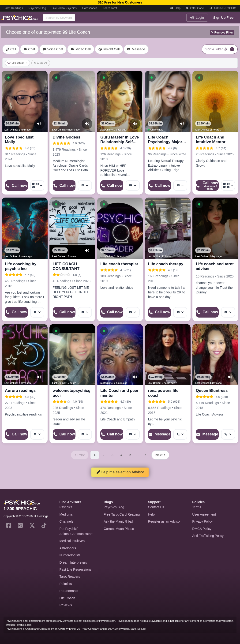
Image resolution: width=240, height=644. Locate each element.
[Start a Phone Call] (16, 185)
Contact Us (156, 507)
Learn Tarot (110, 8)
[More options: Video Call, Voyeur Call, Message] (37, 185)
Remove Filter (222, 33)
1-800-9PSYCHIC (223, 8)
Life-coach (17, 63)
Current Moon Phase (119, 529)
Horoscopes (90, 8)
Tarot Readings (13, 8)
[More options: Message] (85, 185)
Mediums (66, 514)
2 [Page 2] (104, 455)
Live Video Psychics (64, 8)
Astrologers (68, 548)
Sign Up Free (223, 18)
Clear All (41, 63)
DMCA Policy (202, 529)
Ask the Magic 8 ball (118, 521)
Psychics (66, 507)
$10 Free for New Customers (120, 2)
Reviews (66, 605)
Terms (197, 507)
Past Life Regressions (75, 569)
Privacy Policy (202, 521)
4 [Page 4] (121, 455)
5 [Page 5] (130, 455)
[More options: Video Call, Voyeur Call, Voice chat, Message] (228, 185)
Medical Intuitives (72, 541)
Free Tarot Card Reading (122, 514)
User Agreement (204, 514)
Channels (66, 521)
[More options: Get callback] (180, 434)
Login (197, 18)
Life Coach (67, 598)
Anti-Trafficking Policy (208, 536)
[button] (8, 78)
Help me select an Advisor (120, 472)
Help (175, 8)
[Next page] (160, 455)
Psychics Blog (37, 8)
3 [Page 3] (112, 455)
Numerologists (70, 555)
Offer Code (195, 8)
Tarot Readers (70, 577)
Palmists (66, 584)
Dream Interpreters (73, 562)
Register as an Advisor (164, 521)
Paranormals (69, 591)
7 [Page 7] (145, 455)
